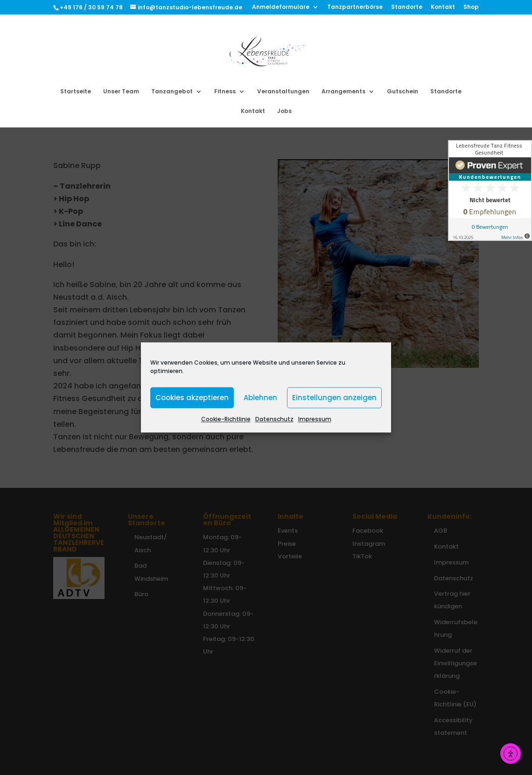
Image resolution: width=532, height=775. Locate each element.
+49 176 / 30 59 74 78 (92, 7)
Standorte (407, 7)
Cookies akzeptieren (192, 398)
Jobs (284, 111)
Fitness (225, 92)
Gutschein (402, 92)
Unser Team (121, 92)
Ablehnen (260, 398)
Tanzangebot (172, 92)
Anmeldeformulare (281, 7)
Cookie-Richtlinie (226, 419)
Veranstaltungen (283, 92)
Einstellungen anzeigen (334, 398)
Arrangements (343, 92)
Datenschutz (274, 419)
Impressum (315, 419)
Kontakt (443, 7)
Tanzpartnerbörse (355, 7)
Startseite (76, 92)
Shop (471, 7)
